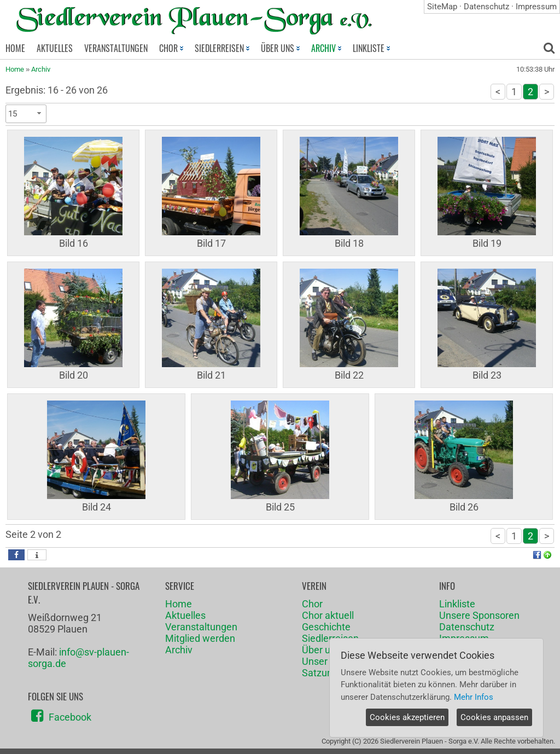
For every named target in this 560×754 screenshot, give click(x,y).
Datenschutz (486, 7)
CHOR (171, 48)
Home (15, 69)
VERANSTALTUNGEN (116, 48)
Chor (312, 604)
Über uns (321, 650)
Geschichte (326, 627)
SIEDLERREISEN (222, 48)
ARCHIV (326, 48)
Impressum (536, 7)
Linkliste (457, 604)
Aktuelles (185, 615)
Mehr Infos (474, 697)
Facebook (70, 717)
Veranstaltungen (201, 627)
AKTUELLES (55, 48)
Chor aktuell (328, 615)
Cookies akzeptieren (407, 717)
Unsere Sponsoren (479, 615)
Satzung (320, 673)
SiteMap (442, 7)
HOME (15, 48)
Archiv (41, 69)
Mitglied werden (200, 638)
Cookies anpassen (494, 717)
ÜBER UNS (280, 48)
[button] (16, 555)
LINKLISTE (371, 48)
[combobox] (26, 114)
